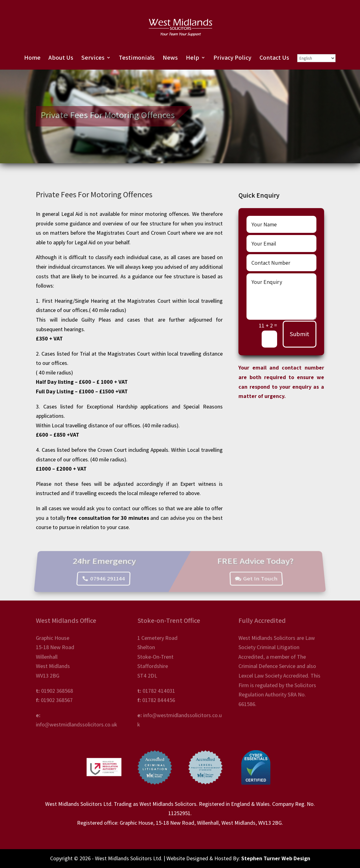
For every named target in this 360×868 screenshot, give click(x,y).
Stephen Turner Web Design (276, 858)
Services (93, 58)
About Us (61, 58)
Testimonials (137, 58)
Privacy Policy (232, 58)
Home (32, 58)
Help (193, 58)
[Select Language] (316, 58)
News (170, 58)
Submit (300, 334)
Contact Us (274, 58)
